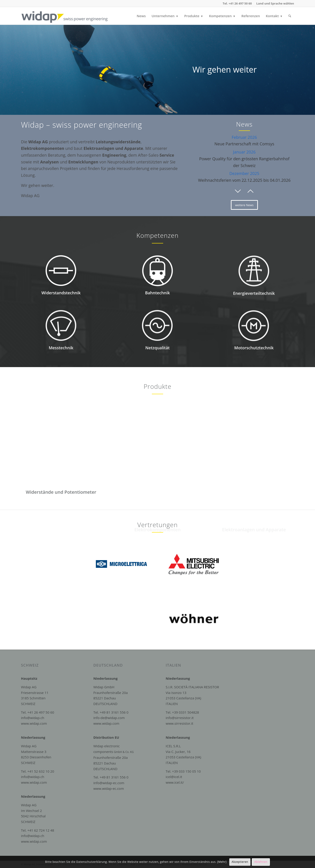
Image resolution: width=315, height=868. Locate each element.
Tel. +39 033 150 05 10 (183, 771)
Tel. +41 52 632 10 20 (38, 771)
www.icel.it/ (175, 782)
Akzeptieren (240, 862)
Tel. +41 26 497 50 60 (38, 712)
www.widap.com (34, 723)
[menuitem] (274, 3)
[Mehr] (222, 862)
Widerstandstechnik (61, 303)
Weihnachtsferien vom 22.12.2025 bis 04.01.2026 (244, 177)
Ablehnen (261, 862)
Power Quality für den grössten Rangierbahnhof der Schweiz (244, 159)
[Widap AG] (69, 16)
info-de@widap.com (109, 718)
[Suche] (290, 16)
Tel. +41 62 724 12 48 (38, 830)
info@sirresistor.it (180, 718)
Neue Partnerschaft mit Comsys (244, 141)
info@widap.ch (33, 718)
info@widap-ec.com (109, 783)
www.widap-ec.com (109, 788)
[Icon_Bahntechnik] (157, 290)
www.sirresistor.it (179, 723)
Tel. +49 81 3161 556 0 (111, 712)
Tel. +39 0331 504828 (182, 712)
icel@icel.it (174, 777)
